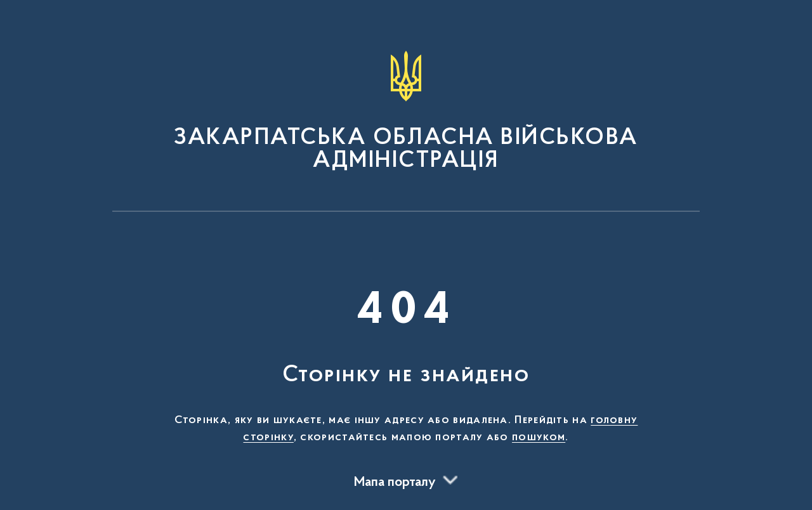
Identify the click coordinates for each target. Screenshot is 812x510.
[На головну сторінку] (406, 112)
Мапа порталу (395, 483)
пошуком (539, 438)
